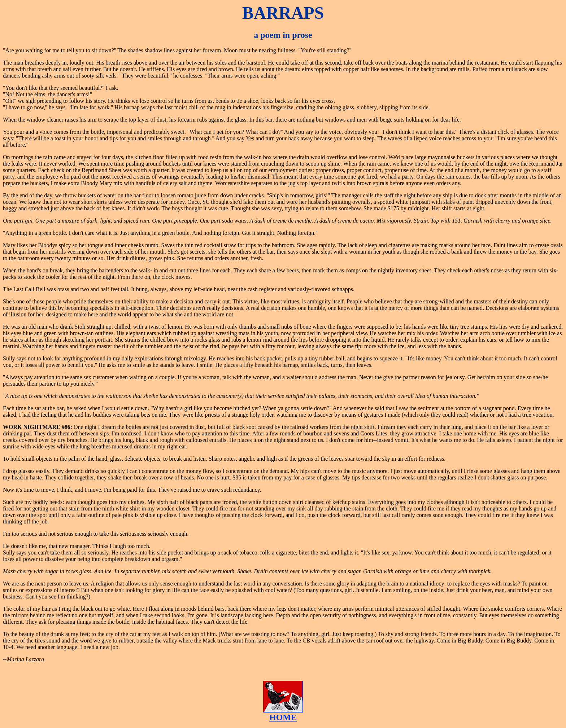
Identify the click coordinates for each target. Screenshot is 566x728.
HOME (283, 717)
